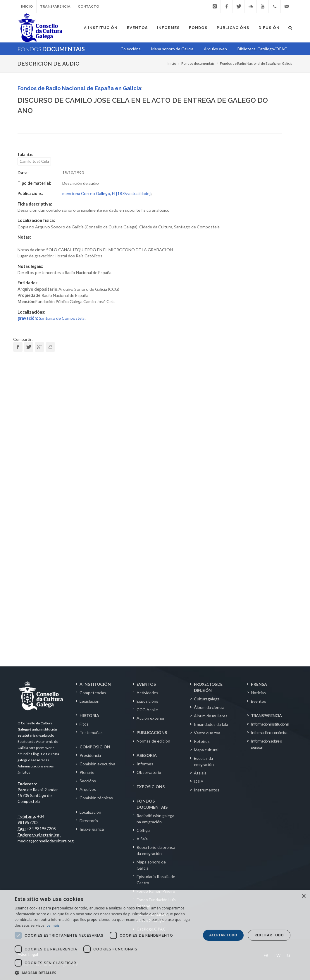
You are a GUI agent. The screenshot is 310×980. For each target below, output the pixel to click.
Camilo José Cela (34, 161)
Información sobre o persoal (266, 744)
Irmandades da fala (211, 724)
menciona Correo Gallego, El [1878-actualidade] (106, 193)
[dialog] (155, 935)
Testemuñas (91, 732)
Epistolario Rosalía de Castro (156, 880)
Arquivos (88, 789)
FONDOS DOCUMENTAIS (152, 804)
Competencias (93, 693)
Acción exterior (151, 718)
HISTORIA (89, 715)
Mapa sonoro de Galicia (151, 865)
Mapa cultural (206, 750)
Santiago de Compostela (51, 318)
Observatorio (149, 772)
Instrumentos (207, 790)
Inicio (27, 6)
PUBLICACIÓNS (152, 732)
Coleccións (131, 49)
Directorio (89, 821)
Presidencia (90, 755)
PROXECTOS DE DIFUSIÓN (208, 687)
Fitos (84, 724)
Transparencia (55, 6)
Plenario (87, 772)
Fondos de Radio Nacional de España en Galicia (256, 63)
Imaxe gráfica (92, 829)
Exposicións (147, 701)
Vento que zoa (207, 733)
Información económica (269, 732)
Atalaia (200, 773)
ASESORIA (147, 755)
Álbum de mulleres (211, 716)
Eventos (259, 701)
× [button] (303, 896)
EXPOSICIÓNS (151, 787)
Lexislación (89, 701)
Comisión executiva (97, 764)
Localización (90, 812)
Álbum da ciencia (209, 707)
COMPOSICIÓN (95, 747)
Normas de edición (153, 741)
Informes (145, 764)
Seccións (88, 781)
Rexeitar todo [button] (269, 935)
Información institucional (270, 724)
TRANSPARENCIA (266, 715)
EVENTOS (146, 684)
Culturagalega (207, 699)
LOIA (199, 781)
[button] (105, 973)
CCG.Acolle (147, 710)
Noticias (258, 693)
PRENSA (259, 684)
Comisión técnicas (96, 798)
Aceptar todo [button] (223, 935)
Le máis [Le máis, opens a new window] (53, 925)
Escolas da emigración (204, 761)
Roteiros (202, 741)
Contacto (88, 6)
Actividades (147, 693)
